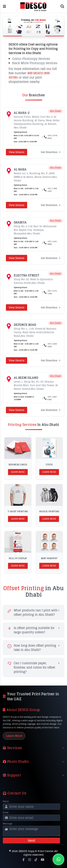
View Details (17, 152)
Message (8, 824)
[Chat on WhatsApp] (58, 859)
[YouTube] (43, 860)
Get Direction (51, 152)
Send (31, 841)
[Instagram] (30, 860)
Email (6, 813)
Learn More (18, 472)
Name (6, 801)
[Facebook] (23, 860)
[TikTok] (36, 860)
